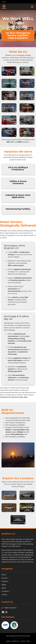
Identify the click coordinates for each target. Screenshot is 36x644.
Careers (4, 595)
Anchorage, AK (9, 507)
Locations (5, 591)
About (4, 588)
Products (5, 581)
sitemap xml (15, 641)
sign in (28, 641)
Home (4, 575)
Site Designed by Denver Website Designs (18, 636)
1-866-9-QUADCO (9, 608)
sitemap (8, 641)
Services (4, 578)
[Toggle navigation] (32, 7)
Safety (4, 585)
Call (3, 2)
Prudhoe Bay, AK (27, 507)
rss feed (23, 641)
